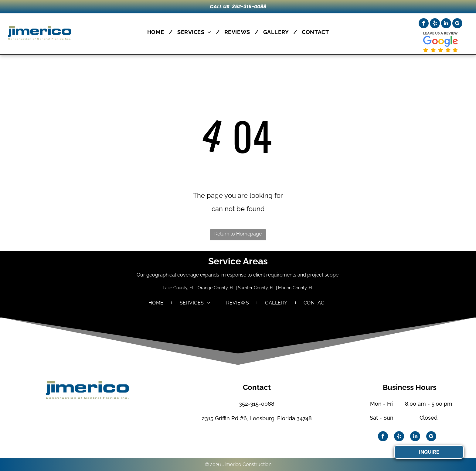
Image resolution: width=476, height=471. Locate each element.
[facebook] (424, 24)
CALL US (220, 7)
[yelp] (435, 24)
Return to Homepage (238, 234)
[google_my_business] (457, 24)
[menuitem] (158, 32)
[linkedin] (446, 24)
